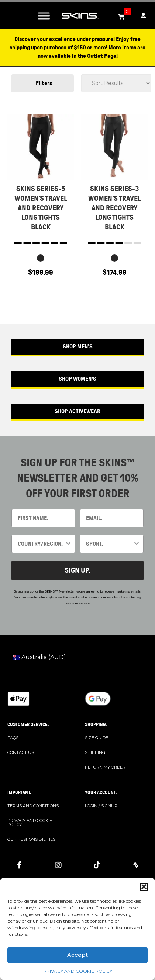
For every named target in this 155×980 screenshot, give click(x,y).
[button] (144, 887)
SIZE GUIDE (97, 738)
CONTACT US (21, 752)
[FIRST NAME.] (43, 518)
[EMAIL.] (112, 518)
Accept (77, 955)
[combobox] (41, 544)
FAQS (13, 738)
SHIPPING (95, 752)
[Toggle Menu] (44, 16)
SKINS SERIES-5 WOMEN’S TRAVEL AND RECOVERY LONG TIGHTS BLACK (41, 208)
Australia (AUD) (39, 657)
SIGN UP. (77, 570)
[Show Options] (68, 544)
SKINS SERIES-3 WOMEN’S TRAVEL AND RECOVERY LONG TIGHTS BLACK (115, 208)
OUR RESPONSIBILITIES (31, 839)
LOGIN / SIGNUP (101, 806)
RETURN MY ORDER (105, 767)
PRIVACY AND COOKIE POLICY (78, 971)
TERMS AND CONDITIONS (33, 806)
